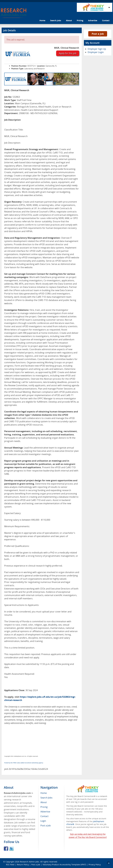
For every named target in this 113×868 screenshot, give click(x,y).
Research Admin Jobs (30, 862)
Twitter (11, 849)
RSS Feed (10, 865)
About (69, 20)
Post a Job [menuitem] (46, 826)
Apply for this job (68, 53)
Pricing (80, 20)
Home (42, 20)
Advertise (93, 20)
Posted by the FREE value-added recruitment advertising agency (24, 763)
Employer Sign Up (97, 49)
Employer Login (96, 52)
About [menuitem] (44, 802)
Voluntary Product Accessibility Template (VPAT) (64, 865)
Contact (106, 20)
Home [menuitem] (44, 793)
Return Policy (23, 865)
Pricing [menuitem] (44, 807)
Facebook (6, 849)
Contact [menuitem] (44, 816)
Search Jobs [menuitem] (46, 798)
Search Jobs (56, 20)
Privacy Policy (95, 865)
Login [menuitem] (43, 821)
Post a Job (98, 34)
